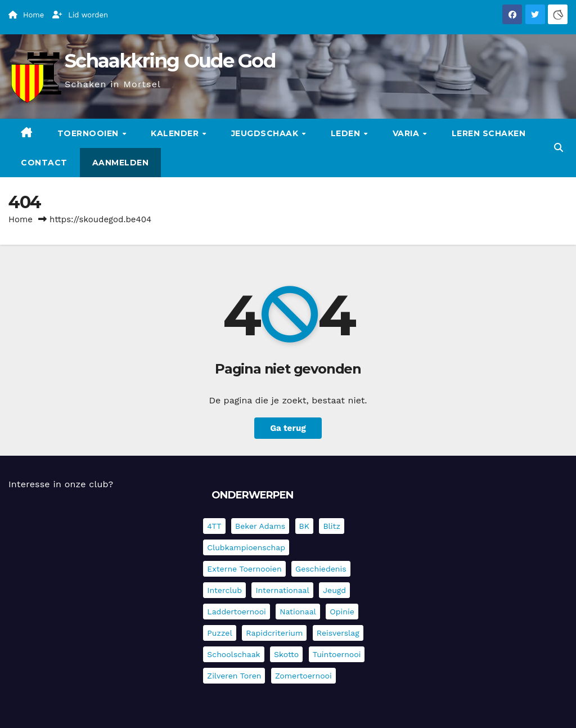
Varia (407, 133)
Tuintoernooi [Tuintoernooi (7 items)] (337, 654)
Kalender (176, 133)
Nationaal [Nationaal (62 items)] (298, 612)
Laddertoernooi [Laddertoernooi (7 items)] (236, 612)
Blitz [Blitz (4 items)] (332, 526)
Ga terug (288, 428)
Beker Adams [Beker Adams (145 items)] (260, 526)
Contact (44, 163)
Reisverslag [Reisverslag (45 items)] (338, 633)
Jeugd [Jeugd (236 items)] (334, 590)
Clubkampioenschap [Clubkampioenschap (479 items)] (246, 547)
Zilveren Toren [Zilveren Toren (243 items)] (234, 676)
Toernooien (89, 133)
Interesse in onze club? (61, 484)
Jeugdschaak (266, 133)
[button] (559, 148)
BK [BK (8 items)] (304, 526)
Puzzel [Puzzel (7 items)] (219, 633)
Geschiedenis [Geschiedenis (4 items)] (321, 569)
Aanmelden (121, 163)
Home (21, 219)
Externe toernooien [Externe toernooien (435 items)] (244, 569)
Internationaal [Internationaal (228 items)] (282, 590)
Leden (347, 133)
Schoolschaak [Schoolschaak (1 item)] (233, 654)
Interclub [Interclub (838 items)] (224, 590)
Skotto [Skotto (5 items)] (286, 654)
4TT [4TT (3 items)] (214, 526)
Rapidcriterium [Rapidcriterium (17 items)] (274, 633)
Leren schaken (489, 133)
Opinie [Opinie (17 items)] (342, 612)
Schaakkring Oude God (170, 61)
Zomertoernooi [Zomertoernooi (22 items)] (303, 676)
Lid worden (80, 15)
